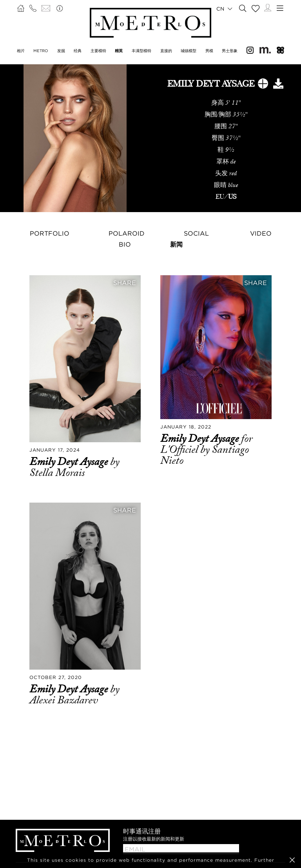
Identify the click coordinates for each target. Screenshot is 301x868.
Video (261, 233)
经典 (78, 51)
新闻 (176, 244)
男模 (209, 51)
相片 (21, 51)
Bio (125, 244)
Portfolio (50, 233)
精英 (119, 51)
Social (196, 233)
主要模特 (98, 51)
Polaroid (127, 233)
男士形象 (230, 51)
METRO (41, 51)
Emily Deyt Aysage (70, 462)
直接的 (166, 51)
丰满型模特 (141, 51)
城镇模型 (189, 51)
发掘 (61, 51)
